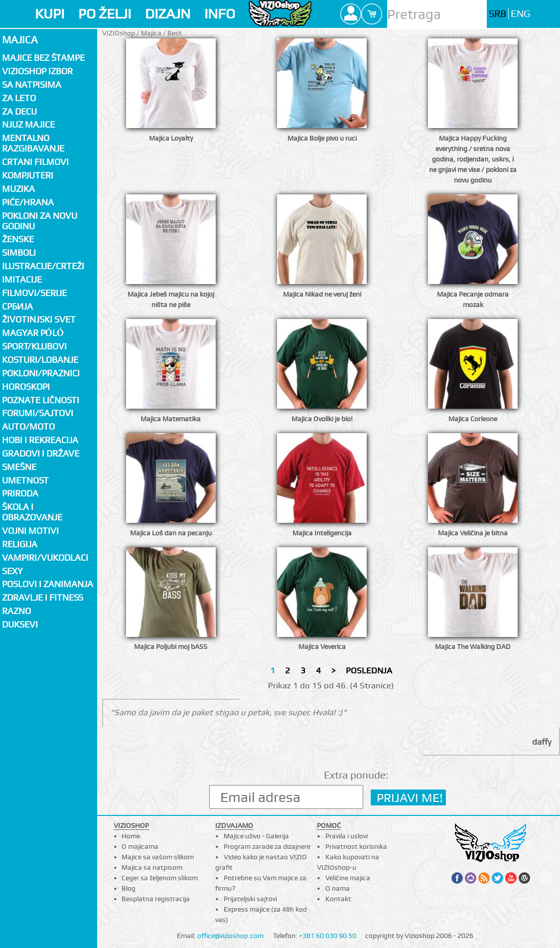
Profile (351, 14)
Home (131, 836)
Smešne (19, 467)
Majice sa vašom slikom (158, 857)
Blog (129, 888)
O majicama (140, 846)
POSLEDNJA (369, 670)
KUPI (50, 14)
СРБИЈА (17, 306)
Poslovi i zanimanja (48, 584)
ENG (520, 14)
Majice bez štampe (43, 58)
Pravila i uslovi (347, 836)
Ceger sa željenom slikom (160, 878)
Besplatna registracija (156, 899)
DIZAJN (168, 14)
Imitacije (22, 279)
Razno (16, 611)
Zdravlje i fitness (43, 597)
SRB (497, 14)
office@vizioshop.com (230, 936)
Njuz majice (28, 124)
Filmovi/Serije (34, 293)
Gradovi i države (41, 453)
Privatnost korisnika (356, 846)
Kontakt (338, 899)
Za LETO (19, 98)
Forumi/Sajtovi (38, 413)
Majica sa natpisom (152, 867)
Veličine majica (348, 878)
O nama (338, 888)
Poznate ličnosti (41, 400)
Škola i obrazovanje (32, 512)
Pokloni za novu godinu (40, 221)
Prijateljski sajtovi (250, 899)
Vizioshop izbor (37, 71)
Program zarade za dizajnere (267, 846)
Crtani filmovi (35, 162)
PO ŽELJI (105, 14)
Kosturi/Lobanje (40, 360)
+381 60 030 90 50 (328, 936)
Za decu (19, 111)
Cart (372, 14)
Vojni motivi (30, 531)
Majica (20, 40)
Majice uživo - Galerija (256, 836)
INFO (220, 14)
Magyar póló (33, 333)
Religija (20, 544)
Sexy (12, 571)
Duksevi (20, 624)
